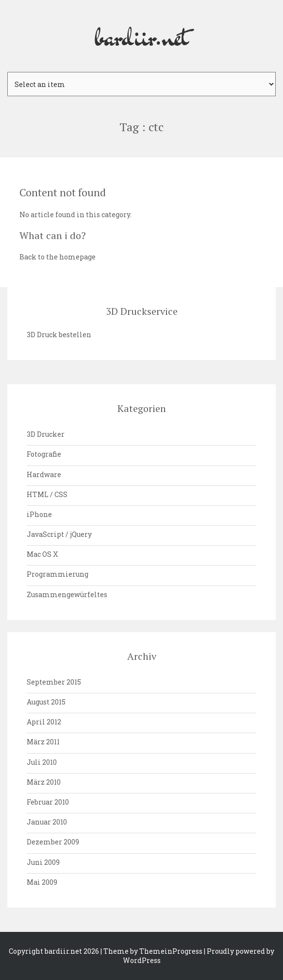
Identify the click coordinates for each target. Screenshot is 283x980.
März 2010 (44, 782)
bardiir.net (142, 36)
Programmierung (58, 574)
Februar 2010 (48, 802)
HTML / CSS (47, 494)
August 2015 (46, 702)
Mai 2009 (42, 882)
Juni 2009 (43, 862)
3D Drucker (46, 434)
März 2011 (43, 742)
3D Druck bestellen (59, 335)
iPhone (39, 514)
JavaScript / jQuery (59, 534)
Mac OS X (42, 554)
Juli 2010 (42, 762)
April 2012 (44, 722)
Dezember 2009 (53, 842)
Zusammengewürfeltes (67, 594)
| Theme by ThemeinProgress (151, 951)
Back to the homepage (58, 257)
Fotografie (44, 454)
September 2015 (54, 682)
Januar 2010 (47, 822)
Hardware (44, 474)
